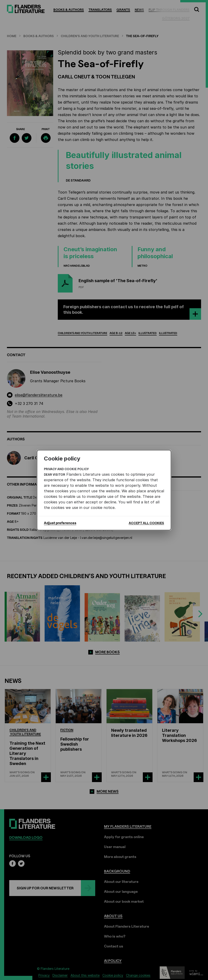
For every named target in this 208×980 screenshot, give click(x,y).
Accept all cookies (146, 523)
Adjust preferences (60, 523)
